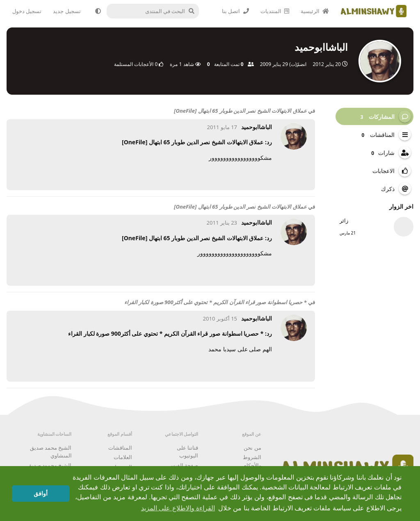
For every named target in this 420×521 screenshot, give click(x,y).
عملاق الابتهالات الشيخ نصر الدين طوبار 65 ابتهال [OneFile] (240, 111)
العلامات (123, 457)
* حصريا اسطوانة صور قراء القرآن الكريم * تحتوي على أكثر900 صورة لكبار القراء (216, 302)
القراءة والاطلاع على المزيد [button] (178, 508)
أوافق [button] (41, 494)
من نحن (252, 448)
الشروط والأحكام (252, 461)
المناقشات (120, 448)
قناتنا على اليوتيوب (187, 452)
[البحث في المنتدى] (157, 11)
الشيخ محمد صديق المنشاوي (51, 452)
